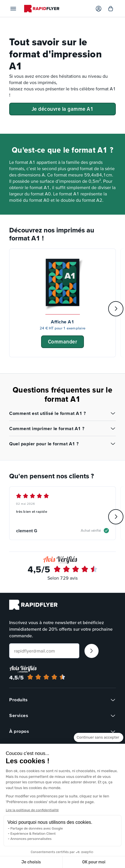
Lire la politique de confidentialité (32, 810)
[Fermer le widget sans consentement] (99, 743)
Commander (63, 341)
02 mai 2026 (26, 504)
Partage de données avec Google (37, 828)
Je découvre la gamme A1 (63, 109)
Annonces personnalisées (31, 839)
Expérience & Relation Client (33, 834)
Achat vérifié (91, 530)
